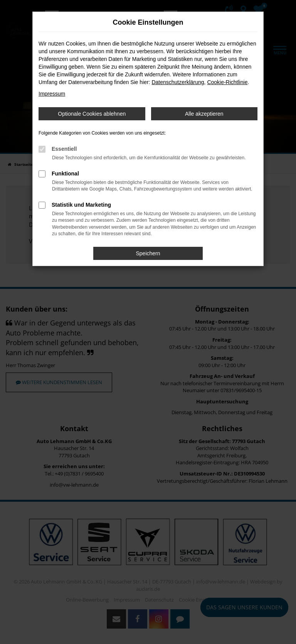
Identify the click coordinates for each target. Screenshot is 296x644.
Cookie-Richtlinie (227, 82)
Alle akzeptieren (204, 114)
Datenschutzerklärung (178, 82)
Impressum (52, 94)
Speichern (148, 253)
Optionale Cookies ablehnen (92, 114)
